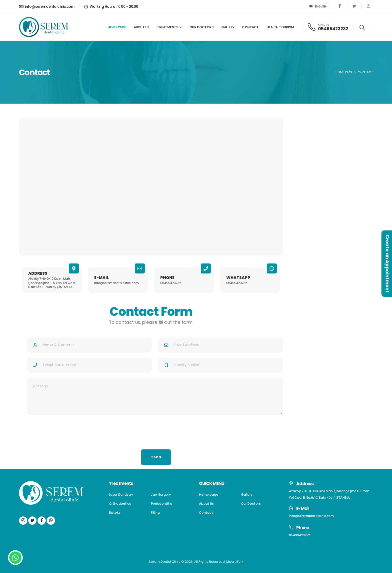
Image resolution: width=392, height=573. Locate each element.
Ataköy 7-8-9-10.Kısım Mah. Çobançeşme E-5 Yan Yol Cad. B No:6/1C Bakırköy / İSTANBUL (52, 283)
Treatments (168, 27)
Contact (250, 27)
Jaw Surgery (308, 144)
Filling (302, 188)
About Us (142, 27)
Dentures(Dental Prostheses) (323, 153)
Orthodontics (309, 162)
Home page (117, 27)
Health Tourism (280, 27)
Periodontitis (308, 170)
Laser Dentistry (310, 135)
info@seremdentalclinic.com (47, 7)
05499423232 (333, 29)
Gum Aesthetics (311, 197)
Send (156, 457)
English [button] (319, 7)
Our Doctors (202, 27)
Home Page (344, 72)
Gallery (228, 27)
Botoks (303, 179)
